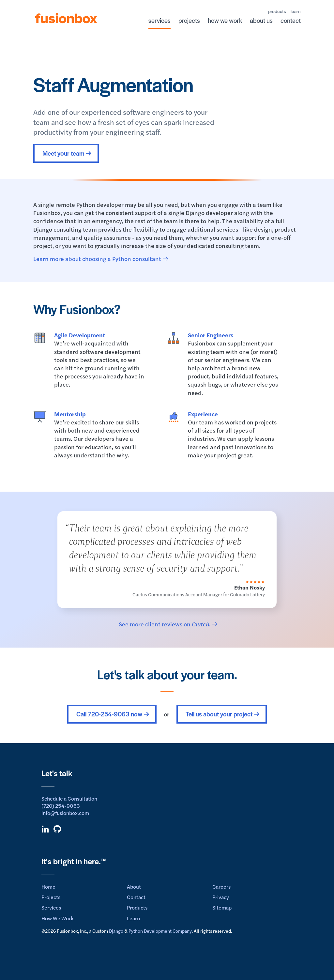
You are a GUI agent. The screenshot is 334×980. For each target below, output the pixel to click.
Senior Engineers (211, 335)
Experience (203, 414)
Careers (221, 887)
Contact (136, 897)
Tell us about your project (219, 714)
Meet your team (63, 153)
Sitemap (222, 907)
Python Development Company (160, 931)
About (134, 887)
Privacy (221, 897)
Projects (51, 897)
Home (48, 887)
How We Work (57, 918)
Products (137, 907)
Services (51, 907)
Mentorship (70, 414)
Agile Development (80, 335)
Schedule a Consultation (69, 798)
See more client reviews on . (165, 624)
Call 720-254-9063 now (109, 714)
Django (116, 931)
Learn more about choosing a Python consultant (97, 259)
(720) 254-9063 (61, 806)
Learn (133, 918)
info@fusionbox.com (65, 813)
